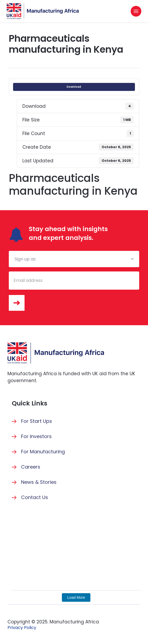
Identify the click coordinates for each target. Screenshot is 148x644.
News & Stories (39, 482)
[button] (136, 11)
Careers (31, 467)
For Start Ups (37, 421)
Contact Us (35, 497)
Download (74, 87)
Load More (76, 597)
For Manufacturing (43, 452)
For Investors (36, 436)
